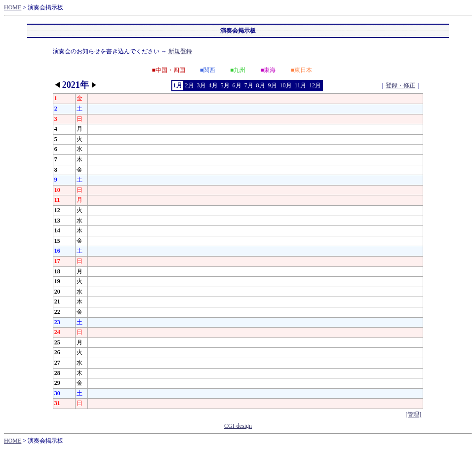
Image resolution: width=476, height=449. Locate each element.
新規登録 (180, 51)
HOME (13, 7)
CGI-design (238, 426)
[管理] (413, 414)
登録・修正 (400, 85)
